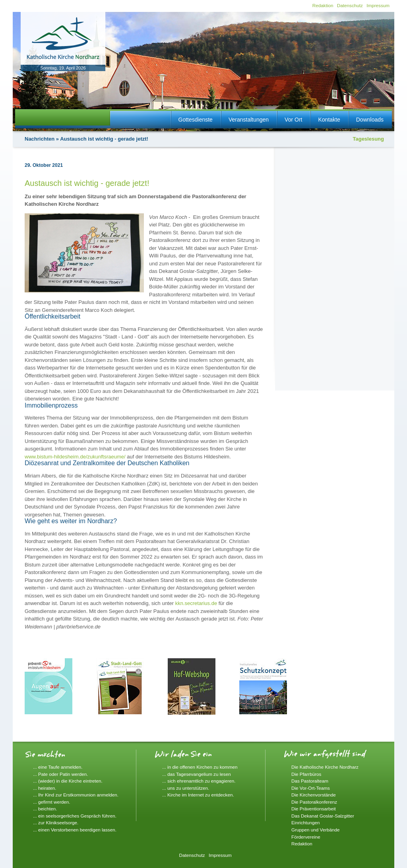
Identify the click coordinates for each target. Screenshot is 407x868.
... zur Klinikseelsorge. (56, 823)
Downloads (370, 120)
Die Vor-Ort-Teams (311, 788)
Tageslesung (368, 139)
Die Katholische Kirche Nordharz (325, 767)
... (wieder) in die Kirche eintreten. (68, 781)
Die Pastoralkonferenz (314, 802)
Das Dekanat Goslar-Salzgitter (323, 816)
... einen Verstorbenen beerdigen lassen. (75, 830)
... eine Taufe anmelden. (58, 767)
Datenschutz (350, 5)
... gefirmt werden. (52, 802)
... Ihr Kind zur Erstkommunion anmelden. (76, 795)
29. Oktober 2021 (44, 165)
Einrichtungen (305, 823)
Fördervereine (306, 837)
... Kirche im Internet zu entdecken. (198, 795)
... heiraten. (45, 788)
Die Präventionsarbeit (314, 809)
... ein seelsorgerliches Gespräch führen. (75, 816)
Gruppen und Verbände (316, 830)
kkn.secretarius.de (196, 603)
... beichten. (45, 809)
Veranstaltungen (249, 120)
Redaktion (323, 5)
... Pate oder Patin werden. (60, 774)
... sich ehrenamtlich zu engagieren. (199, 781)
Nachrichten (40, 139)
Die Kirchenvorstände (314, 795)
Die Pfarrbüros (306, 774)
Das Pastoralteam (310, 781)
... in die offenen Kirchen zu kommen (200, 767)
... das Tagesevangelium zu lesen (197, 774)
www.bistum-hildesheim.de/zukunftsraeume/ (75, 457)
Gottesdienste (196, 120)
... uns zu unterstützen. (186, 788)
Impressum (378, 5)
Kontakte (329, 120)
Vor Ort (293, 120)
